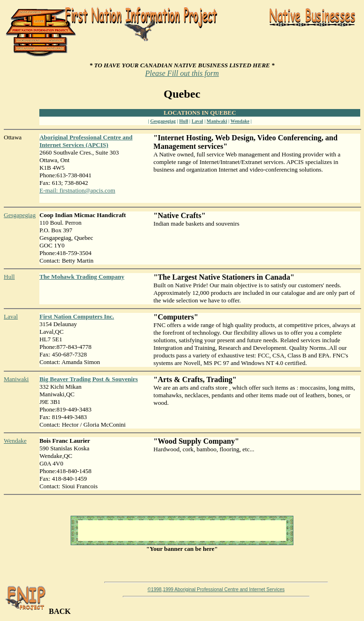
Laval (197, 121)
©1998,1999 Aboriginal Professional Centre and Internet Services (216, 589)
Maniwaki (217, 121)
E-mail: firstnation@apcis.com (77, 190)
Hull (184, 121)
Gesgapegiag (163, 121)
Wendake (240, 121)
